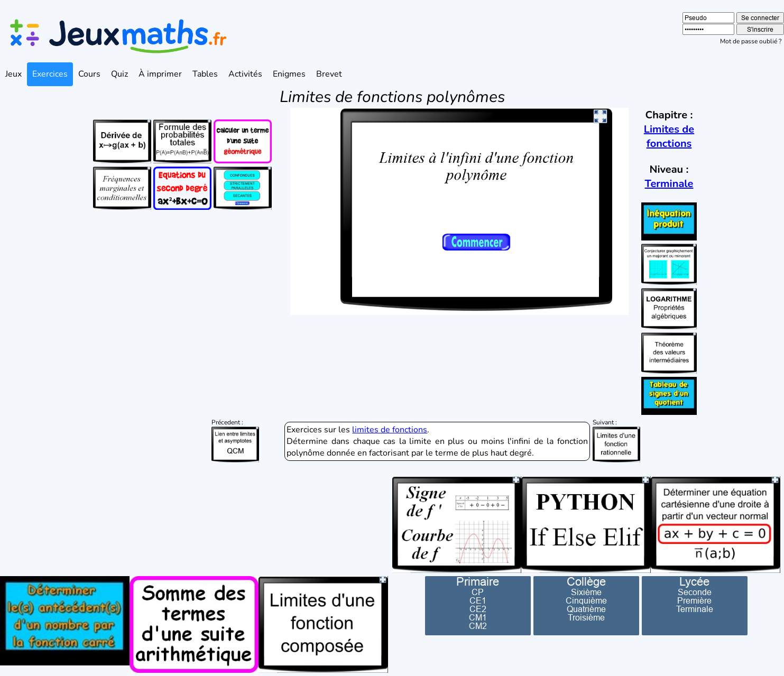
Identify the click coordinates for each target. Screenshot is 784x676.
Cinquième (586, 600)
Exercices (50, 74)
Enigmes (289, 74)
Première (694, 600)
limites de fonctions (390, 430)
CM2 (478, 626)
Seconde (695, 592)
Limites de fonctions (669, 136)
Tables (205, 74)
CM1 (478, 617)
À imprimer (160, 74)
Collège (586, 582)
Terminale (669, 184)
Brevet (329, 74)
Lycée (694, 582)
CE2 (478, 609)
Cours (89, 74)
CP (478, 592)
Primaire (478, 582)
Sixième (586, 592)
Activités (245, 74)
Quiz (119, 74)
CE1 (478, 600)
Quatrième (586, 609)
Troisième (586, 617)
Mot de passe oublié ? (751, 41)
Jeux (13, 74)
